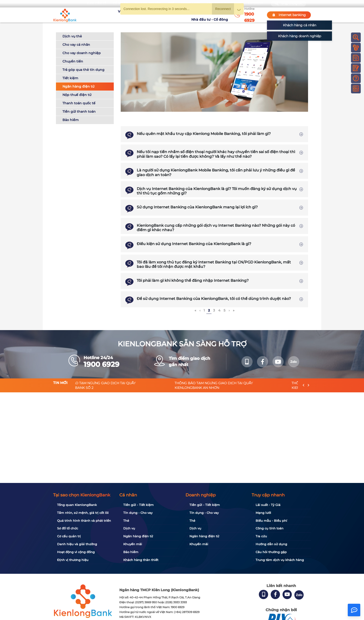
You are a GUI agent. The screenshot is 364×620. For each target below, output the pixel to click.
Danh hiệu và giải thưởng (77, 544)
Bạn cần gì (96, 4)
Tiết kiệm (70, 78)
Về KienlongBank (114, 15)
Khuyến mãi (165, 15)
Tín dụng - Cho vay (138, 513)
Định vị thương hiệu (73, 560)
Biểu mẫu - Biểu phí (271, 521)
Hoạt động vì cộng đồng (76, 552)
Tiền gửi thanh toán (79, 112)
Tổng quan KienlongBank (77, 505)
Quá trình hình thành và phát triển (84, 521)
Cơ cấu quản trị (69, 536)
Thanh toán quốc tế (79, 103)
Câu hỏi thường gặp (271, 552)
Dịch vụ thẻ (72, 36)
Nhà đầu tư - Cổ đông (211, 15)
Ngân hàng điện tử (78, 86)
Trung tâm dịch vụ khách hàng (280, 560)
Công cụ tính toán (270, 528)
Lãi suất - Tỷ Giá (268, 505)
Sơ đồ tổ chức (68, 528)
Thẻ (126, 521)
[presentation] (304, 385)
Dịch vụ (129, 528)
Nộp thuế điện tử (77, 95)
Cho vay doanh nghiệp (82, 53)
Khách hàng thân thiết (141, 560)
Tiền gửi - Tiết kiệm (138, 505)
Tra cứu (261, 536)
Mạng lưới (263, 513)
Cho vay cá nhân (76, 45)
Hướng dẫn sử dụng (271, 544)
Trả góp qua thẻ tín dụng (83, 70)
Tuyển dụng (141, 15)
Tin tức (184, 15)
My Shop (255, 4)
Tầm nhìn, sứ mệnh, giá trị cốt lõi (83, 513)
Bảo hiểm (71, 120)
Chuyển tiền (73, 61)
